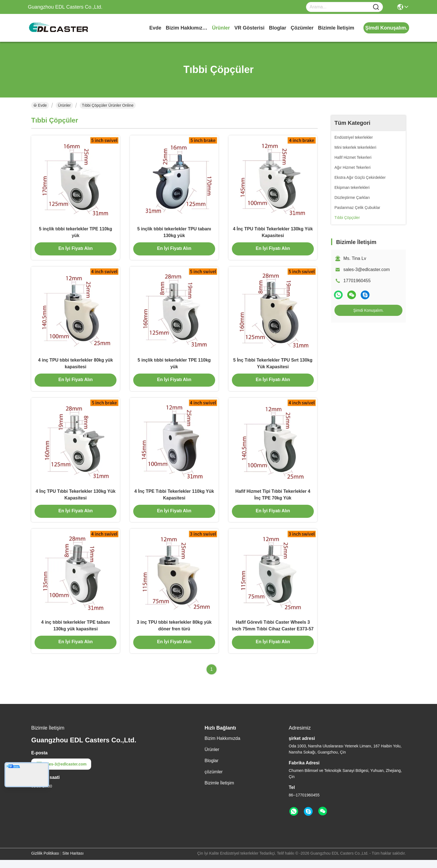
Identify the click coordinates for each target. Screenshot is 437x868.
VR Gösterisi (249, 28)
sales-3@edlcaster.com (367, 270)
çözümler (302, 28)
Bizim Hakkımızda (187, 28)
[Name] (376, 7)
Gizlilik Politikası (45, 861)
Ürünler (221, 28)
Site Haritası (73, 861)
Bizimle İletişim (336, 28)
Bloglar (278, 28)
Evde (155, 28)
